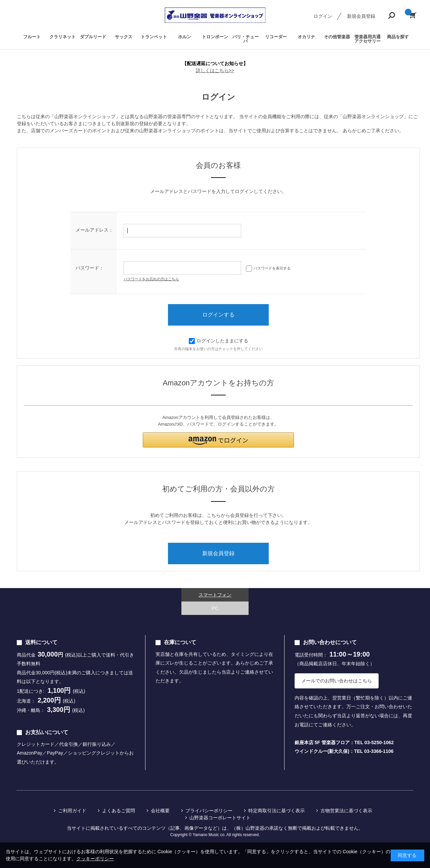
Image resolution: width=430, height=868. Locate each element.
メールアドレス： (94, 230)
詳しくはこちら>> (215, 70)
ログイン (323, 16)
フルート (32, 37)
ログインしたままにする (219, 341)
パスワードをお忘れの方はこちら (151, 279)
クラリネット (62, 37)
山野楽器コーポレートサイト (220, 818)
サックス (124, 37)
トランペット (154, 37)
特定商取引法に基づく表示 (276, 811)
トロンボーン (215, 37)
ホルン (185, 37)
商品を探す (398, 37)
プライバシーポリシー (209, 811)
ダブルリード (93, 37)
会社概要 (160, 811)
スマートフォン (215, 595)
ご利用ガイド (72, 811)
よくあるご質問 (119, 811)
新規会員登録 (361, 16)
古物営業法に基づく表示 (346, 811)
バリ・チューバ (246, 39)
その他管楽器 (337, 37)
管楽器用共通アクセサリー (368, 39)
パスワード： (90, 268)
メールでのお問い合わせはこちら (337, 681)
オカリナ (306, 37)
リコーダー (276, 37)
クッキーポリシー (95, 859)
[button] (218, 440)
